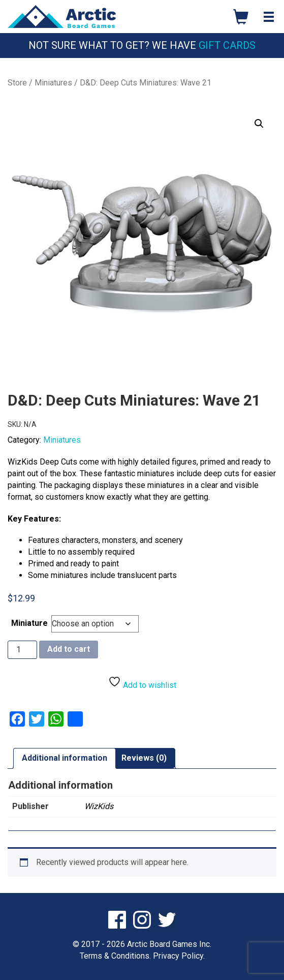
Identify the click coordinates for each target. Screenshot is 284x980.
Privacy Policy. (179, 956)
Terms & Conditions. (115, 956)
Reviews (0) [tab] (144, 758)
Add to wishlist (142, 683)
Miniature (29, 623)
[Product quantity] (22, 650)
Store (17, 83)
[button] (259, 124)
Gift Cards (227, 45)
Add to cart (69, 649)
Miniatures (53, 83)
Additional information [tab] (65, 758)
